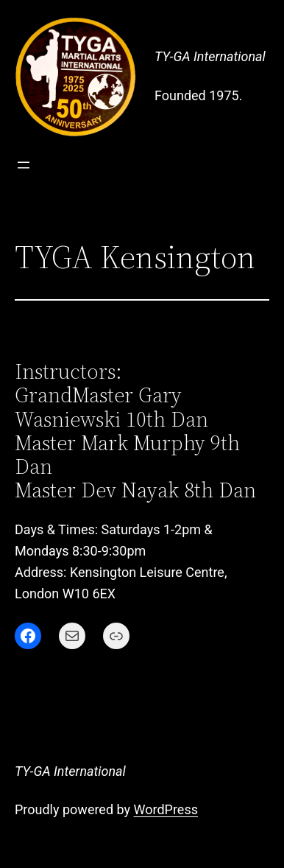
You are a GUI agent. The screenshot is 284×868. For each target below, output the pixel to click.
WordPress (166, 809)
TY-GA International (210, 56)
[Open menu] (24, 165)
